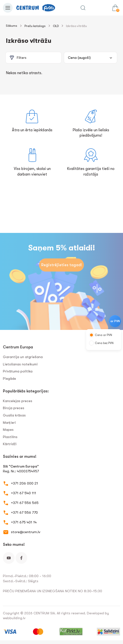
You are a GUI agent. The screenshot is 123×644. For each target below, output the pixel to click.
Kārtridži (10, 444)
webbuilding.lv (14, 618)
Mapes (8, 430)
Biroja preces (14, 408)
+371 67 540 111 (24, 493)
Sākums (12, 26)
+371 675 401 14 (24, 522)
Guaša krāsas (14, 415)
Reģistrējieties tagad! (62, 265)
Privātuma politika (18, 371)
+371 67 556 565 (25, 503)
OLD (56, 26)
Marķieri (9, 423)
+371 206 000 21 (25, 483)
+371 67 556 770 (24, 512)
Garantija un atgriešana (23, 357)
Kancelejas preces (18, 401)
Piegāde (9, 379)
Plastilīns (10, 437)
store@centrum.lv (26, 532)
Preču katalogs (35, 26)
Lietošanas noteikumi (20, 364)
